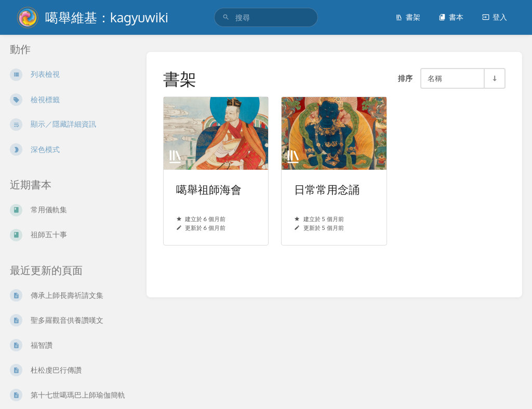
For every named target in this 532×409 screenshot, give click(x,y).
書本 (451, 17)
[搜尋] (226, 17)
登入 (495, 17)
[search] (266, 17)
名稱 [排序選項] (435, 78)
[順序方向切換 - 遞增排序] (494, 78)
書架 (408, 17)
